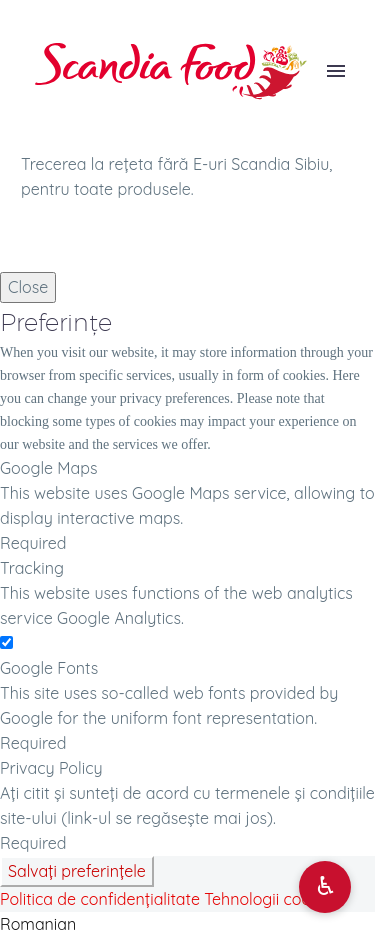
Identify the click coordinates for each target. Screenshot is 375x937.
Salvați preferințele (77, 871)
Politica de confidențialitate (100, 899)
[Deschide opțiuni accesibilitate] (325, 887)
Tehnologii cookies (271, 899)
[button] (187, 924)
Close (28, 287)
